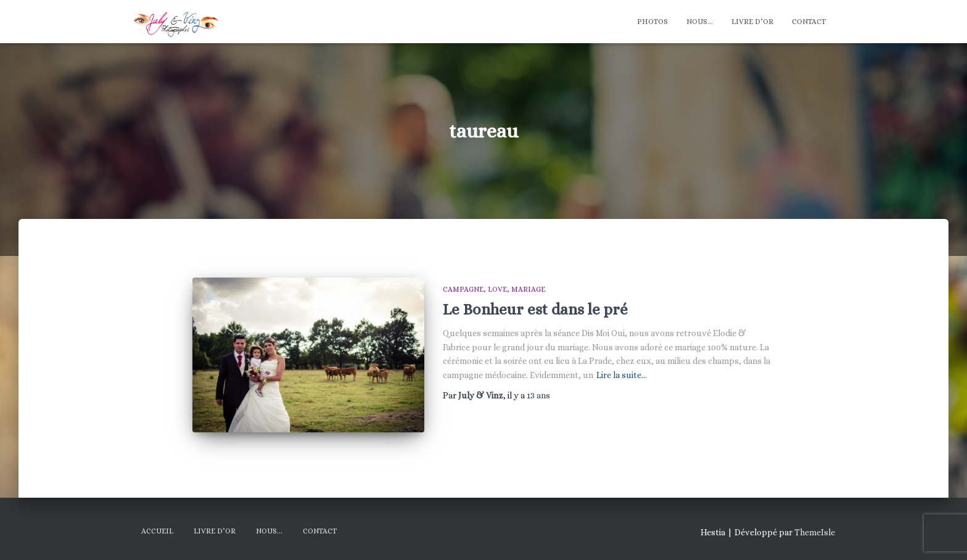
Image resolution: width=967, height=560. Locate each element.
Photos (652, 22)
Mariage (528, 289)
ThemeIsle (815, 532)
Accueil (157, 531)
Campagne (463, 289)
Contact (809, 22)
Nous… (700, 22)
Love (497, 289)
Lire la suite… (622, 375)
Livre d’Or (752, 22)
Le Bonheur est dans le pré (535, 309)
